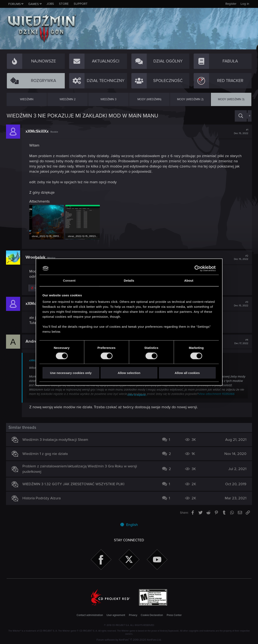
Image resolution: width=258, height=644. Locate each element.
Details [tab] (129, 280)
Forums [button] (15, 4)
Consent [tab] (69, 280)
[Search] (241, 116)
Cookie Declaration (152, 615)
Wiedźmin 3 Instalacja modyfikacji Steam (56, 439)
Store (64, 4)
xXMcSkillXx (38, 131)
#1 (241, 132)
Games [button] (34, 4)
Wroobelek (36, 257)
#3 (241, 304)
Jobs (50, 4)
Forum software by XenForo (129, 640)
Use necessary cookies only (71, 373)
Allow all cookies (187, 373)
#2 (241, 257)
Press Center (174, 615)
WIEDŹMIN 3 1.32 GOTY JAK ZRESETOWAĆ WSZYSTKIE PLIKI (74, 484)
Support (81, 4)
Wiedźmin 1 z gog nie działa (46, 453)
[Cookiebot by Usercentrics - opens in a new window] (197, 268)
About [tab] (189, 280)
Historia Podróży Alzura (42, 498)
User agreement (116, 615)
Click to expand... (137, 395)
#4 (241, 341)
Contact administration (90, 615)
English (129, 524)
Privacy (133, 615)
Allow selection (129, 373)
